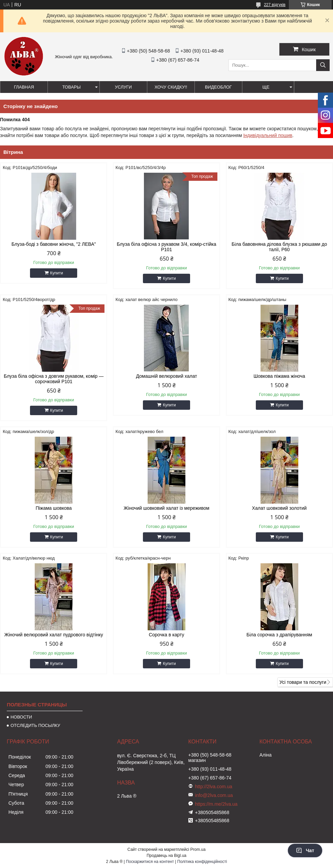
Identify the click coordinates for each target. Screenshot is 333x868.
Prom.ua (198, 849)
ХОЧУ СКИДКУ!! (171, 87)
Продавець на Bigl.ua (166, 856)
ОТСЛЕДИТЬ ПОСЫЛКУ (35, 725)
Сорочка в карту (166, 635)
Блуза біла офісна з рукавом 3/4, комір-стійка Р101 (167, 247)
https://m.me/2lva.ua (216, 804)
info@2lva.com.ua (214, 795)
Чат (305, 850)
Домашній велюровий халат (166, 376)
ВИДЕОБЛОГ (218, 87)
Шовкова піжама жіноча (279, 376)
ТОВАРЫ (72, 87)
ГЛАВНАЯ (24, 87)
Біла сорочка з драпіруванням (279, 635)
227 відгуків (275, 5)
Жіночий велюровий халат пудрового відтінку (54, 635)
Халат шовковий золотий (279, 508)
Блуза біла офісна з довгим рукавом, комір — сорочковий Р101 (54, 379)
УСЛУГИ (123, 87)
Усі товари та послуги (303, 682)
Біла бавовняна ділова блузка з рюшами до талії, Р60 (279, 247)
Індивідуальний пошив (268, 135)
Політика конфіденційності (202, 862)
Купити (57, 273)
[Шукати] (323, 65)
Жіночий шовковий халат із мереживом (166, 508)
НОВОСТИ (21, 717)
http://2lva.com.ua (214, 787)
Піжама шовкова (54, 508)
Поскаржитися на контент (150, 862)
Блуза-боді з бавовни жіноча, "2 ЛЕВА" (54, 244)
